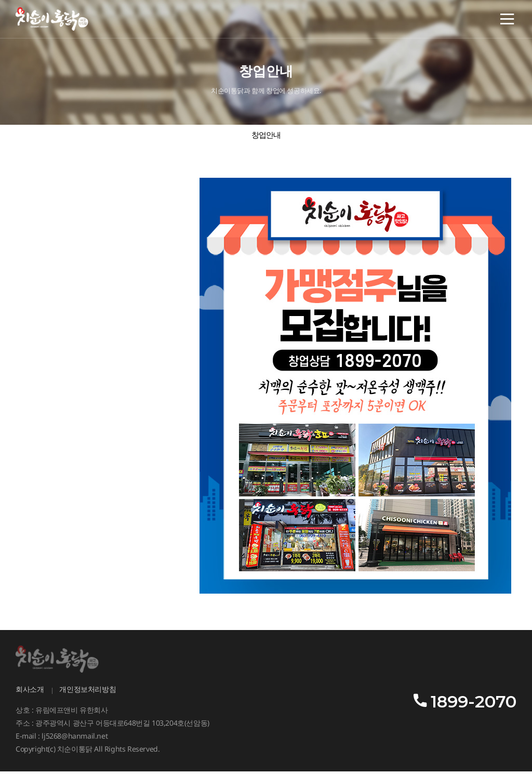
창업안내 (266, 137)
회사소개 (30, 692)
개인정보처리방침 (88, 692)
